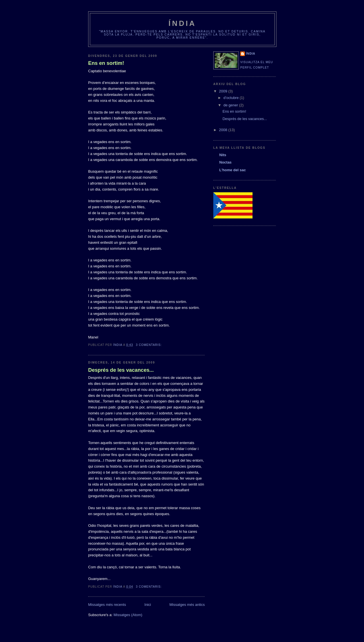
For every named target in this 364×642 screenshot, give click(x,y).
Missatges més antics (187, 605)
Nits (223, 155)
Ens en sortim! (106, 63)
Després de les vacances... (121, 370)
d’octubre (232, 98)
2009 (224, 91)
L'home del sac (232, 170)
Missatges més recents (107, 605)
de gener (231, 105)
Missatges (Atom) (128, 615)
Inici (148, 605)
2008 (224, 130)
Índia (182, 23)
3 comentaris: (149, 345)
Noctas (225, 162)
